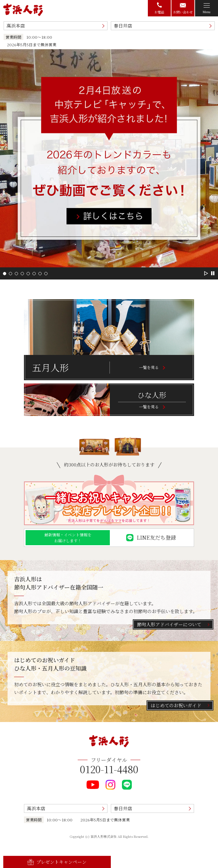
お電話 (159, 8)
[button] (5, 274)
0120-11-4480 (109, 769)
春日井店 (123, 26)
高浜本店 (16, 26)
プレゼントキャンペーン (57, 862)
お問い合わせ (183, 9)
